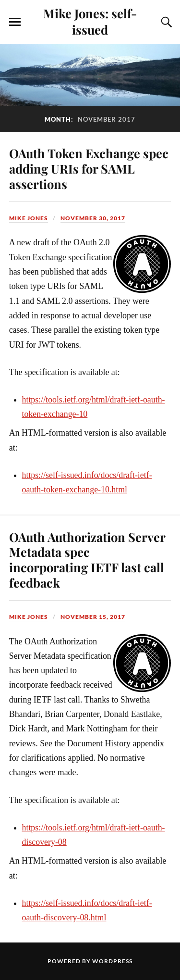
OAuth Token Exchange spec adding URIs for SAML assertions (89, 168)
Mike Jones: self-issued (90, 21)
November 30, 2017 (93, 218)
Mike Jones (29, 218)
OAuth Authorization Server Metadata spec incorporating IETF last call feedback (87, 560)
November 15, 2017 (93, 617)
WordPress (112, 961)
